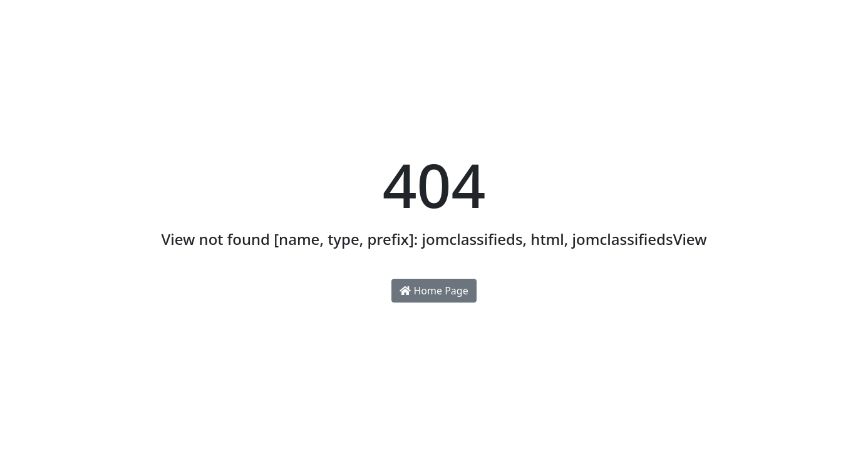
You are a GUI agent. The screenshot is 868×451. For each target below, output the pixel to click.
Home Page (434, 291)
